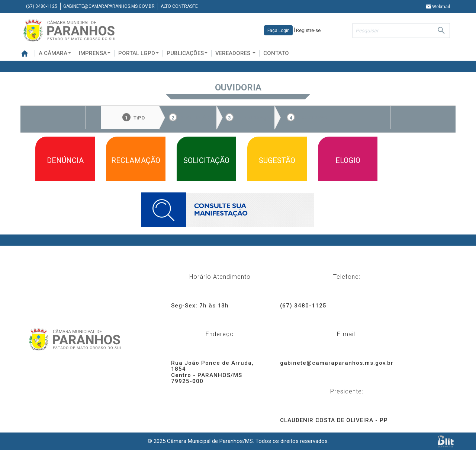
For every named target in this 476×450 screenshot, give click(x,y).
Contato (276, 53)
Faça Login (279, 31)
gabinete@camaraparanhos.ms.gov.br (109, 6)
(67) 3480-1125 (42, 6)
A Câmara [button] (55, 53)
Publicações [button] (187, 53)
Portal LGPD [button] (139, 53)
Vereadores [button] (235, 53)
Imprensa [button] (95, 53)
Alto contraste (179, 6)
